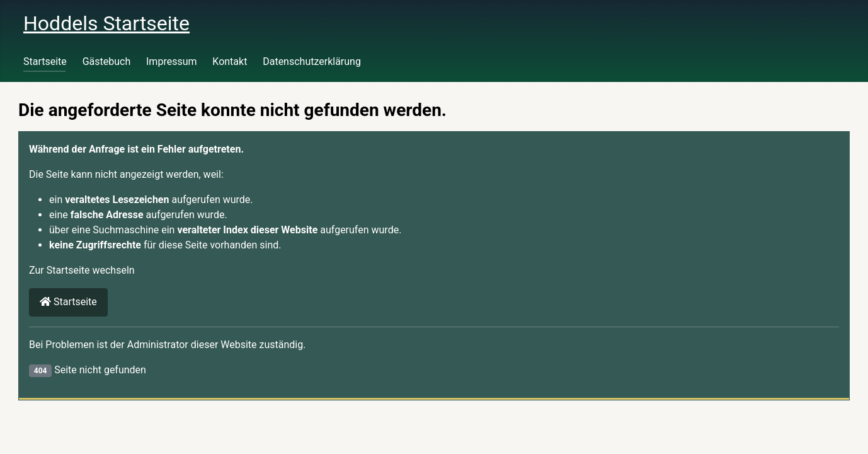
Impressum (172, 61)
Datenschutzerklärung (312, 61)
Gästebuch (107, 61)
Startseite (45, 61)
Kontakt (230, 61)
